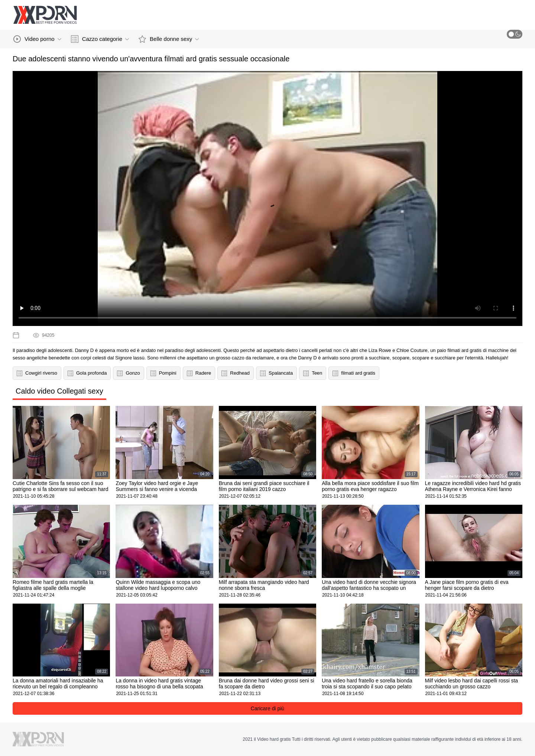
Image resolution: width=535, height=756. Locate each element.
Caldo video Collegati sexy (59, 391)
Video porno (37, 39)
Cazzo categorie (100, 39)
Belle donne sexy (169, 39)
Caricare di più (267, 708)
